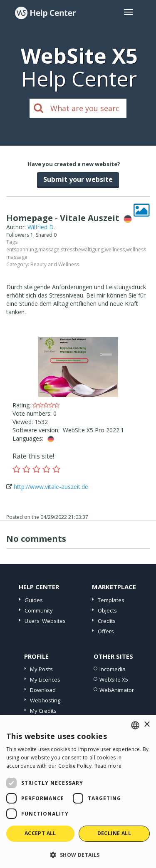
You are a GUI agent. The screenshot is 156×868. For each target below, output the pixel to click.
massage (49, 249)
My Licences (45, 680)
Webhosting (45, 700)
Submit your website (78, 179)
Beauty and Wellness (55, 264)
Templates (111, 600)
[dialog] (78, 791)
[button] (78, 854)
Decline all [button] (114, 833)
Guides (34, 600)
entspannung (22, 249)
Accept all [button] (40, 833)
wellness (115, 249)
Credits (107, 621)
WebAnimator (117, 690)
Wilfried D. (41, 227)
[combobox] (135, 725)
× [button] (147, 725)
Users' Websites (45, 621)
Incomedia (113, 669)
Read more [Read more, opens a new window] (108, 766)
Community (39, 610)
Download (43, 690)
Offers (106, 631)
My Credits (43, 711)
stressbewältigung (82, 249)
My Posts (41, 669)
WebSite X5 (114, 680)
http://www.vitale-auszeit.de (51, 487)
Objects (107, 610)
